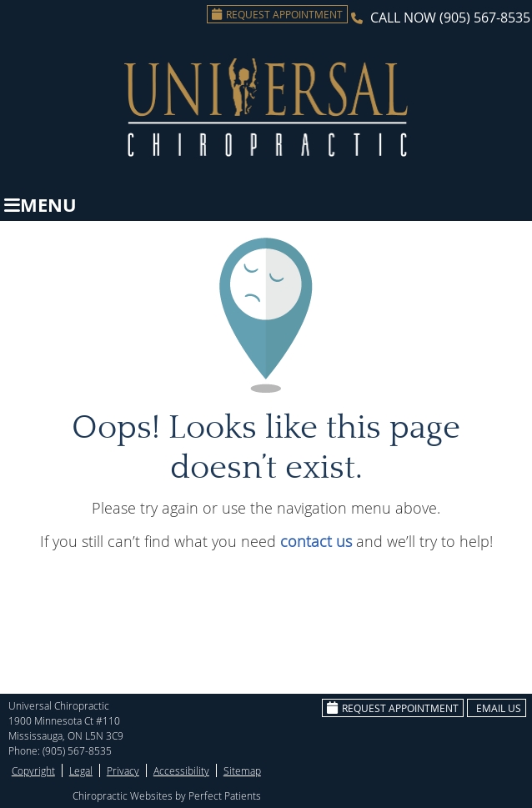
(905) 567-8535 (485, 18)
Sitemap (242, 770)
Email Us (499, 708)
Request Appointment (277, 14)
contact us (316, 541)
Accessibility (181, 770)
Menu (40, 205)
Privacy (123, 770)
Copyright (33, 770)
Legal (81, 770)
